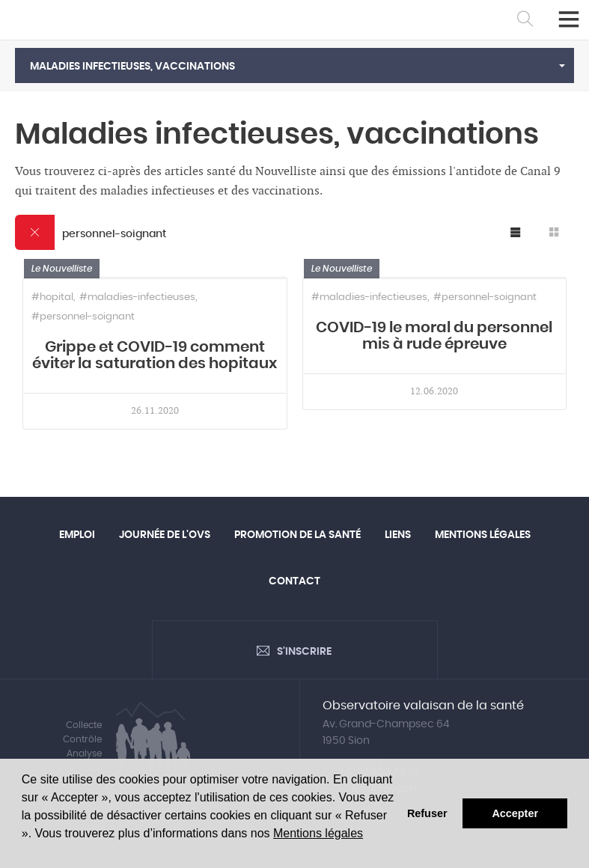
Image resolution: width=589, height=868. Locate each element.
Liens (398, 535)
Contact (294, 581)
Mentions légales (318, 833)
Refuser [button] (427, 813)
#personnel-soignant (83, 317)
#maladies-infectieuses (137, 297)
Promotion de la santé (297, 535)
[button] (294, 65)
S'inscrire (304, 652)
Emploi (77, 535)
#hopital (52, 297)
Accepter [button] (515, 813)
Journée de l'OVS (165, 535)
